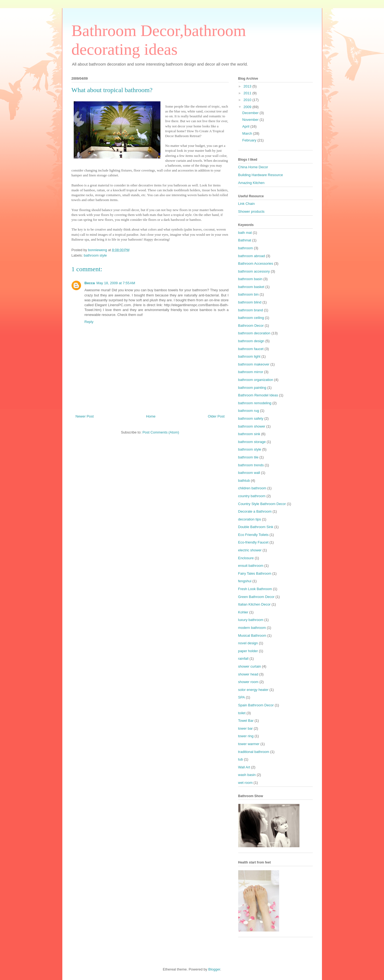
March (248, 133)
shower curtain (250, 666)
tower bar (246, 728)
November (251, 120)
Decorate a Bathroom (255, 511)
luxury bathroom (251, 620)
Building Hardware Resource (261, 175)
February (250, 140)
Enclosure (246, 558)
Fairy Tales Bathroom (255, 573)
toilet (242, 713)
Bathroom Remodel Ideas (258, 395)
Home (151, 416)
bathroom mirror (251, 372)
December (251, 113)
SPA (242, 697)
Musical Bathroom (252, 635)
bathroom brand (251, 310)
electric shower (250, 550)
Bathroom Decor (251, 326)
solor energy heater (253, 690)
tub (241, 759)
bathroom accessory (254, 271)
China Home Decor (253, 167)
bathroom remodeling (255, 403)
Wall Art (244, 767)
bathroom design (251, 341)
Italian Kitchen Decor (254, 604)
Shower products (251, 211)
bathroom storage (252, 442)
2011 (248, 93)
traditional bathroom (254, 752)
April (246, 126)
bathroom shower (252, 426)
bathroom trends (251, 465)
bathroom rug (249, 411)
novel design (248, 643)
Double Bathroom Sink (256, 527)
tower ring (246, 736)
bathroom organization (256, 380)
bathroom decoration (254, 333)
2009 (248, 107)
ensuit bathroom (251, 566)
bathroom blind (250, 302)
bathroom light (249, 356)
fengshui (245, 581)
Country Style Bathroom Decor (262, 504)
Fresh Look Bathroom (255, 589)
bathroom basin (250, 279)
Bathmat (245, 240)
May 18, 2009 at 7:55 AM (116, 283)
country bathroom (252, 496)
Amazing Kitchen (251, 183)
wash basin (247, 775)
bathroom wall (249, 473)
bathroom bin (249, 294)
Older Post (216, 416)
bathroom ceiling (251, 318)
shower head (248, 674)
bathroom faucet (251, 349)
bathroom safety (251, 418)
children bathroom (252, 488)
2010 (248, 100)
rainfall (243, 659)
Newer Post (85, 416)
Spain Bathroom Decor (256, 705)
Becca (90, 283)
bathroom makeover (254, 364)
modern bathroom (252, 628)
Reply (89, 322)
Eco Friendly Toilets (253, 535)
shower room (248, 682)
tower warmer (249, 744)
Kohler (243, 612)
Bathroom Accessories (256, 263)
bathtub (244, 481)
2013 (248, 86)
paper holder (248, 651)
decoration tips (250, 519)
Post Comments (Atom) (161, 432)
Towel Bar (246, 721)
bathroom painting (252, 388)
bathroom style (95, 255)
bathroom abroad (252, 256)
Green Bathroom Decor (256, 597)
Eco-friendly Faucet (253, 542)
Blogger (214, 969)
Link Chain (246, 204)
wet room (245, 783)
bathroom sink (249, 434)
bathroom (246, 248)
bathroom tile (248, 457)
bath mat (245, 233)
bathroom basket (251, 287)
